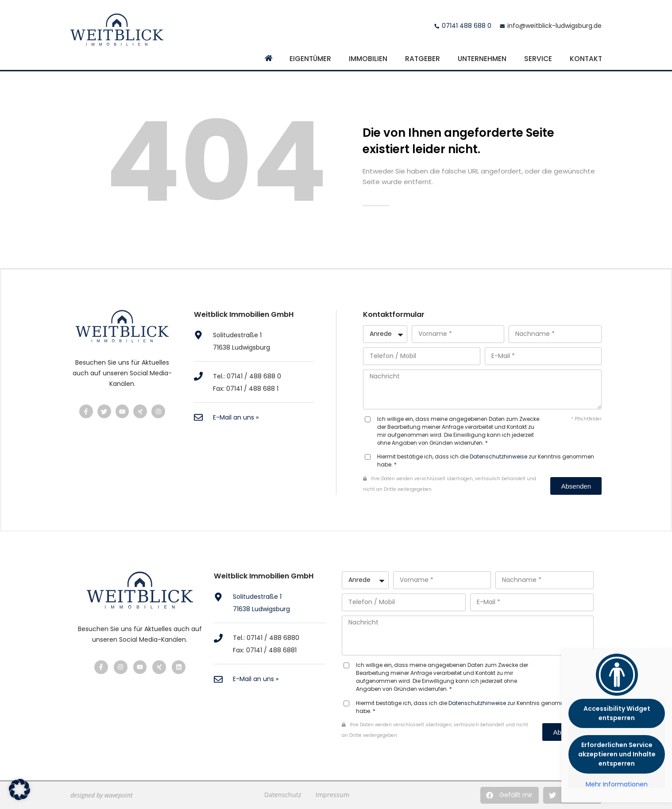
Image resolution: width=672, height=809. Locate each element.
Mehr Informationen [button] (617, 785)
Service (538, 59)
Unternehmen (482, 59)
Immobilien (368, 59)
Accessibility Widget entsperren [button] (617, 713)
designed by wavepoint (102, 795)
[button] (510, 795)
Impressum (332, 795)
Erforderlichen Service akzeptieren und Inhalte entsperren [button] (617, 754)
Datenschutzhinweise (498, 457)
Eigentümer (310, 59)
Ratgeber (423, 59)
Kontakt (586, 59)
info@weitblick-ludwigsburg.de (554, 26)
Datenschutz (283, 795)
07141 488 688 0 (467, 26)
